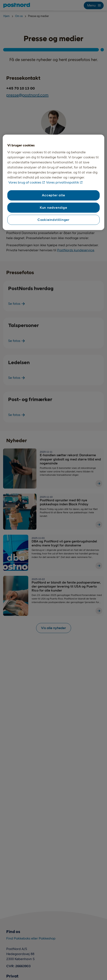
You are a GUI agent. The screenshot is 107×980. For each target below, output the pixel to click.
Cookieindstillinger (53, 220)
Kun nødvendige (53, 207)
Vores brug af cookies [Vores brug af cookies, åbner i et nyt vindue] (25, 182)
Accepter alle (53, 195)
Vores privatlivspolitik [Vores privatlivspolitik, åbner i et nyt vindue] (63, 182)
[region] (53, 182)
